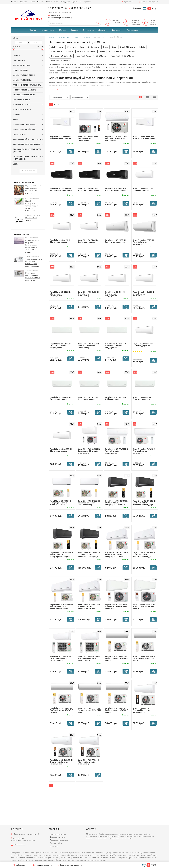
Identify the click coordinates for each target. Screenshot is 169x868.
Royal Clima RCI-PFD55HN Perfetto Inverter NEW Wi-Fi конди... (89, 710)
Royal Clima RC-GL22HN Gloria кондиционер (143, 189)
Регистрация (153, 2)
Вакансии (54, 846)
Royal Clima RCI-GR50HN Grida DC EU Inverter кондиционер (88, 346)
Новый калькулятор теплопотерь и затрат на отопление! (32, 206)
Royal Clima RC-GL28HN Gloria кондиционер (60, 241)
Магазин (14, 2)
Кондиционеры (47, 30)
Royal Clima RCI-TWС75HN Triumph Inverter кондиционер (116, 451)
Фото (56, 2)
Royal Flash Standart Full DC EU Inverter (92, 56)
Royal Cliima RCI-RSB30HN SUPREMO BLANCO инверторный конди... (116, 555)
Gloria (82, 47)
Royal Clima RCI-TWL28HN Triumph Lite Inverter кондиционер (61, 762)
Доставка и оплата (57, 837)
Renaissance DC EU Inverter (61, 56)
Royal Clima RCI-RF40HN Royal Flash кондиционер (61, 137)
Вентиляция (117, 30)
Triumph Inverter (115, 51)
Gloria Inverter (93, 47)
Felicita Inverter (57, 51)
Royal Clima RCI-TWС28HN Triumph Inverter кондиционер (144, 451)
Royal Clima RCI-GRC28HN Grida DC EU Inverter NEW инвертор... (116, 606)
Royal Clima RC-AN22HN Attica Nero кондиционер (61, 189)
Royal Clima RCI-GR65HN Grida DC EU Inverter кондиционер (116, 346)
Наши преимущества (58, 834)
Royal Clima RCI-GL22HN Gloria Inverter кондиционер (60, 294)
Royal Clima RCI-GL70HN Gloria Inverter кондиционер (143, 294)
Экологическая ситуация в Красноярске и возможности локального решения (32, 246)
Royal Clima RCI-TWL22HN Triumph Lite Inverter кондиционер (144, 710)
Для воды (103, 30)
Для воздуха (88, 30)
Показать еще (56, 90)
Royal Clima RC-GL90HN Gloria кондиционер (143, 345)
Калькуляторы (86, 2)
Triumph (102, 51)
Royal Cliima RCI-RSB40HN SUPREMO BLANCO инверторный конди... (144, 555)
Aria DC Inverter (57, 47)
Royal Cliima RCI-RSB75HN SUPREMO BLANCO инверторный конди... (89, 606)
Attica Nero (71, 47)
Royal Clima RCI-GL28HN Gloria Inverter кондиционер (88, 294)
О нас (33, 2)
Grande (105, 47)
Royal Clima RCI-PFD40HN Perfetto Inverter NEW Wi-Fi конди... (62, 710)
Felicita (142, 47)
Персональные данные (59, 840)
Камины (74, 30)
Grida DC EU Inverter (128, 47)
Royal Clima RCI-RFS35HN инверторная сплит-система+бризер (89, 503)
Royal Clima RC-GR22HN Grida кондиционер (60, 398)
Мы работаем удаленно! (31, 219)
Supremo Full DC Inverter (60, 60)
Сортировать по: (58, 97)
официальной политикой (108, 836)
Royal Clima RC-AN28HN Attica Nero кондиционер (88, 189)
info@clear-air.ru (57, 15)
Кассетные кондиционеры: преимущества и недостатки (33, 277)
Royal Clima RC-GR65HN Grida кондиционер (143, 398)
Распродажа (132, 30)
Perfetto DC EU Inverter (86, 51)
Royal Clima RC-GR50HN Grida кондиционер (115, 398)
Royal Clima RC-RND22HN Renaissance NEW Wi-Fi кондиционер (116, 138)
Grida (114, 47)
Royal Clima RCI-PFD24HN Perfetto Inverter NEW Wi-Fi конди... (117, 658)
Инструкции (65, 2)
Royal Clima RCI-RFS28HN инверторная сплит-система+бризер (61, 503)
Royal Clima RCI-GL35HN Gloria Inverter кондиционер (116, 294)
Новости (41, 2)
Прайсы (75, 2)
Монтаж (33, 30)
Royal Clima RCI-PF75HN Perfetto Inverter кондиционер (143, 242)
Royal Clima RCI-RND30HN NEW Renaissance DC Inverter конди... (89, 658)
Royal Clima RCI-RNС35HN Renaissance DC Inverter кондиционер (89, 451)
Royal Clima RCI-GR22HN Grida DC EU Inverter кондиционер (61, 346)
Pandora (70, 51)
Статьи (49, 2)
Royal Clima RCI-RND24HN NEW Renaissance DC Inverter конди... (61, 658)
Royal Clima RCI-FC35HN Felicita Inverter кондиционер (88, 138)
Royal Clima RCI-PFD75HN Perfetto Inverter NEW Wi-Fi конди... (117, 710)
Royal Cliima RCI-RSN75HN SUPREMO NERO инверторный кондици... (89, 555)
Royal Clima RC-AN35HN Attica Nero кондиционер (116, 189)
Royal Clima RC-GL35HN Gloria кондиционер (88, 241)
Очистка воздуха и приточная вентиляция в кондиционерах (34, 262)
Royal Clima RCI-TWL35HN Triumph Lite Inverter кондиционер (89, 762)
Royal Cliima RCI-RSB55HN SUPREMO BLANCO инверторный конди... (61, 606)
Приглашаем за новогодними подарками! (32, 191)
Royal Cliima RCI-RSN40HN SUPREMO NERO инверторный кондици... (144, 503)
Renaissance (130, 51)
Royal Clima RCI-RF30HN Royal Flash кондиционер (144, 137)
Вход (142, 2)
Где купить (24, 2)
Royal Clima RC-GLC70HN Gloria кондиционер (61, 450)
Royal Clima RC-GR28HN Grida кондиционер (88, 398)
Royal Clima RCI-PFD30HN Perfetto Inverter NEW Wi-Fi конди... (144, 658)
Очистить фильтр (28, 171)
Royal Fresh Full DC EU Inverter (123, 56)
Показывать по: (78, 97)
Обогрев (62, 30)
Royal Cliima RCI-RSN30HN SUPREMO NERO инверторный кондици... (117, 503)
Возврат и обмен (57, 843)
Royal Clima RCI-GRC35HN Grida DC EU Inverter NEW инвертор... (144, 606)
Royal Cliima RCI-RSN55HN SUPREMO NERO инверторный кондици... (61, 555)
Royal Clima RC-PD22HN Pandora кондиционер (115, 241)
